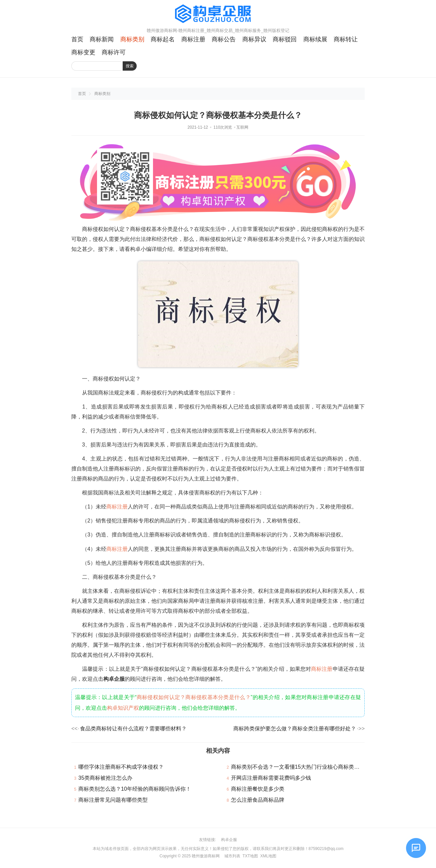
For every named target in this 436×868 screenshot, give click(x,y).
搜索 (130, 66)
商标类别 (132, 39)
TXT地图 (250, 856)
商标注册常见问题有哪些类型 (113, 800)
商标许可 (114, 52)
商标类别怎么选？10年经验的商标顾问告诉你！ (135, 789)
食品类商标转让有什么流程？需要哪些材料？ (133, 729)
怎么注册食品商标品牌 (258, 800)
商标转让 (346, 39)
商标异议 (254, 39)
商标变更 (83, 52)
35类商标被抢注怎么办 (105, 778)
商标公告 (224, 39)
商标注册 (193, 39)
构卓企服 (229, 840)
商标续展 (315, 39)
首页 (77, 39)
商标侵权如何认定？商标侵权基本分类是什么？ (194, 697)
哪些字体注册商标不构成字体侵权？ (121, 767)
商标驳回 (285, 39)
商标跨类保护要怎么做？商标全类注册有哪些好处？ (295, 729)
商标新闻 (102, 39)
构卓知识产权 (123, 708)
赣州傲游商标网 (206, 856)
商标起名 (163, 39)
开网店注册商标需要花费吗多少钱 (271, 778)
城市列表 (232, 856)
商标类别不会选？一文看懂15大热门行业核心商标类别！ (298, 767)
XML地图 (268, 856)
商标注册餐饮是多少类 (258, 789)
